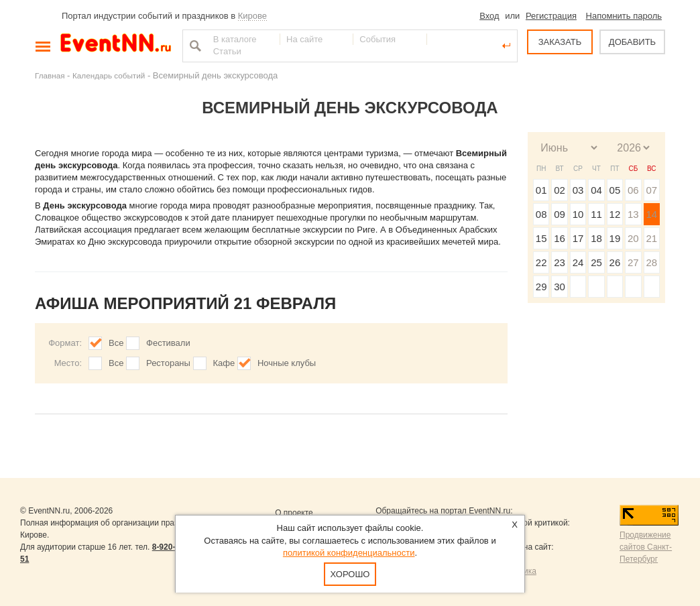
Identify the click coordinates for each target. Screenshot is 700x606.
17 (578, 238)
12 (615, 214)
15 (541, 238)
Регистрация (551, 16)
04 (596, 190)
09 (560, 214)
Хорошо (350, 574)
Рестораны (168, 363)
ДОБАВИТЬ (632, 42)
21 (651, 238)
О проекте (294, 513)
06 (633, 190)
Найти (194, 46)
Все (116, 343)
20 (633, 238)
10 (578, 214)
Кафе (224, 363)
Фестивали (168, 343)
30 (560, 287)
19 (615, 238)
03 (578, 190)
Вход (489, 16)
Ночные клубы (287, 363)
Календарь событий (109, 75)
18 (596, 238)
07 (651, 190)
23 (560, 262)
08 (541, 214)
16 (560, 238)
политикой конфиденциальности (349, 553)
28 (651, 262)
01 (541, 190)
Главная (50, 75)
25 (596, 262)
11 (596, 214)
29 (541, 287)
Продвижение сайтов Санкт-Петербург (646, 547)
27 (633, 262)
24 (578, 262)
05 (615, 190)
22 (541, 262)
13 (633, 214)
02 (560, 190)
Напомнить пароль (624, 16)
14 (651, 214)
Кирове (252, 16)
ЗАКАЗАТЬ (560, 42)
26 (615, 262)
